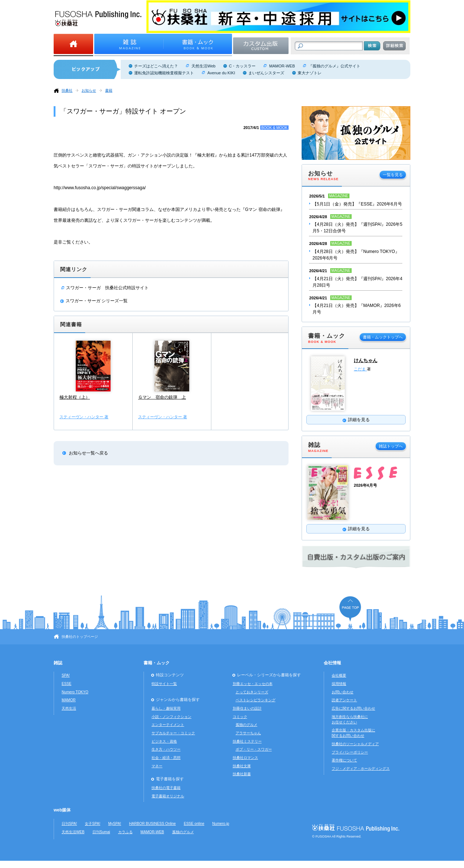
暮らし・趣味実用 (166, 708)
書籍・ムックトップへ (383, 337)
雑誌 (58, 663)
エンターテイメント (168, 725)
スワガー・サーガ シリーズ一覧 (97, 301)
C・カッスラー (242, 66)
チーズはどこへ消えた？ (156, 66)
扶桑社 (67, 90)
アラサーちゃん (248, 733)
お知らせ (89, 90)
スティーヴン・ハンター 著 (84, 417)
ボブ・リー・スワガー (254, 749)
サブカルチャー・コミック (173, 733)
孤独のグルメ (246, 725)
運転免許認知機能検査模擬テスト (164, 73)
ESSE (67, 684)
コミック (240, 717)
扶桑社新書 (242, 774)
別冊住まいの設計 (247, 708)
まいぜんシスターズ (266, 73)
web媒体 (62, 810)
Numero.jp (221, 824)
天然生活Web (203, 66)
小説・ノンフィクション (171, 717)
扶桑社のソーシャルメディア (355, 744)
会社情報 (332, 663)
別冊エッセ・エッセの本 (253, 684)
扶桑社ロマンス (245, 758)
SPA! (66, 675)
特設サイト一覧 (164, 684)
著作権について (344, 760)
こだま (360, 369)
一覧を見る (393, 175)
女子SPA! (92, 824)
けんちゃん (366, 360)
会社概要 (339, 675)
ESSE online (194, 824)
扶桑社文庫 (242, 766)
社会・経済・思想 (166, 758)
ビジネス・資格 (164, 741)
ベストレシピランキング (256, 700)
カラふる (125, 832)
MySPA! (115, 824)
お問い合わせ (343, 692)
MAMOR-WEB (282, 66)
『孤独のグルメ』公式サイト (334, 66)
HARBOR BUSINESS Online (152, 824)
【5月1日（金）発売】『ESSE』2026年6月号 (357, 204)
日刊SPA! (69, 824)
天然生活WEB (73, 832)
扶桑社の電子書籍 (166, 788)
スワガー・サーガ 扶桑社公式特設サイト (107, 288)
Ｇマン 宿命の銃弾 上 (162, 397)
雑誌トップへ (391, 446)
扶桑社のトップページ (80, 637)
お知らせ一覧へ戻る (88, 453)
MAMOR (69, 700)
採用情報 (339, 684)
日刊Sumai (101, 832)
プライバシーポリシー (350, 752)
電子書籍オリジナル (168, 796)
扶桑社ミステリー (247, 741)
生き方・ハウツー (166, 749)
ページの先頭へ (350, 609)
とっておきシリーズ (252, 692)
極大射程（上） (75, 397)
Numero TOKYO (75, 692)
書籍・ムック (157, 663)
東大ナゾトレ (310, 73)
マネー (157, 766)
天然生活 (69, 708)
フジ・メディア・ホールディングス (361, 769)
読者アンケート (344, 700)
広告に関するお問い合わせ (353, 708)
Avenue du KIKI (221, 73)
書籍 (109, 90)
